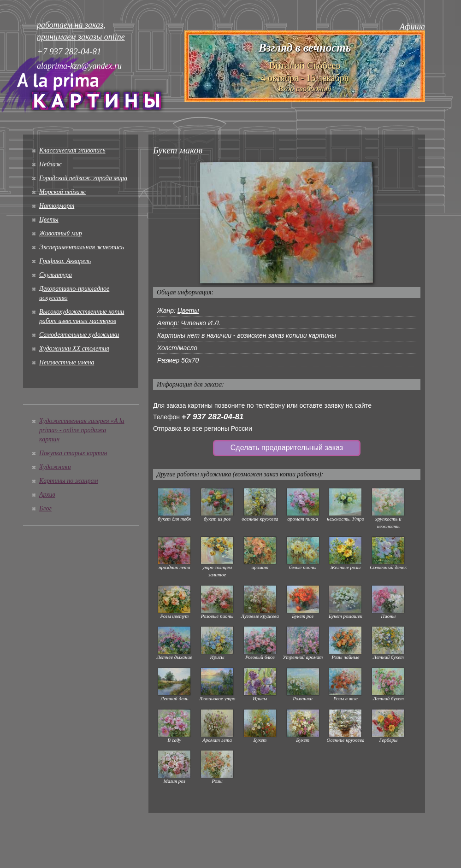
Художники (55, 467)
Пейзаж (50, 164)
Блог (45, 508)
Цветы (49, 220)
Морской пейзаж (62, 192)
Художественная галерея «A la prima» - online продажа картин (82, 430)
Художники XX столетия (74, 349)
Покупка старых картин (73, 453)
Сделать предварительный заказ (287, 448)
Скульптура (56, 275)
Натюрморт (57, 206)
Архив (47, 495)
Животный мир (61, 233)
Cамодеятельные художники (79, 335)
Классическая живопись (72, 150)
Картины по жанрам (68, 481)
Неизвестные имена (67, 362)
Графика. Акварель (65, 261)
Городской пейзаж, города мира (83, 178)
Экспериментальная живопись (82, 247)
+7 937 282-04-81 (213, 417)
